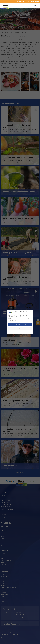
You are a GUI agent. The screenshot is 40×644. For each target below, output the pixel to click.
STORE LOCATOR (31, 2)
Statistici (19, 319)
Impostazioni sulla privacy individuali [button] (20, 331)
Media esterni (12, 321)
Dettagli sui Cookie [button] (20, 333)
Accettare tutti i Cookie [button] (20, 324)
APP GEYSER (22, 2)
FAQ (38, 2)
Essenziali (11, 319)
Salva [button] (20, 328)
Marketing (28, 319)
